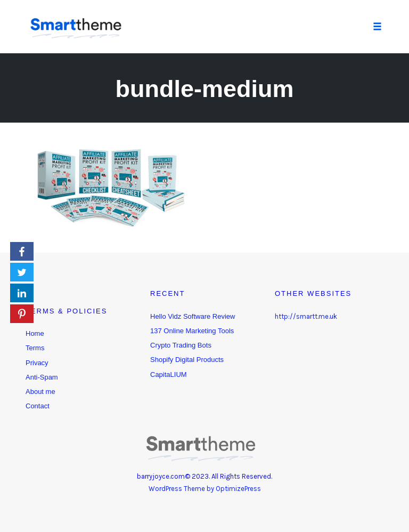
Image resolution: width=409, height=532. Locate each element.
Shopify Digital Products (187, 360)
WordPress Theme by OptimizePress (205, 489)
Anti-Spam (42, 377)
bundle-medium (205, 89)
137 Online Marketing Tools (192, 331)
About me (40, 392)
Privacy (37, 363)
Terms (35, 348)
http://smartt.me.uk (306, 316)
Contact (38, 406)
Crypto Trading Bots (181, 345)
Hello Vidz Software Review (193, 316)
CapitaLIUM (169, 374)
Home (35, 333)
